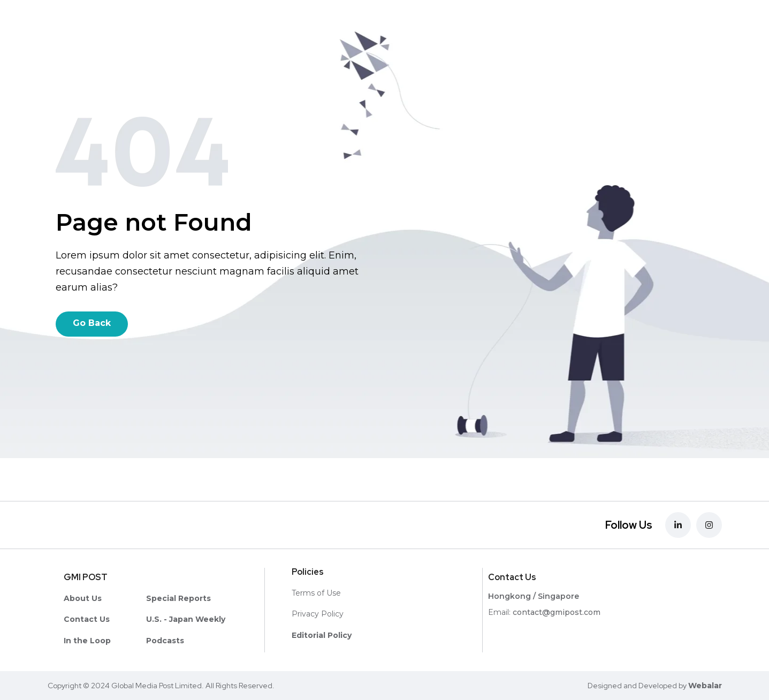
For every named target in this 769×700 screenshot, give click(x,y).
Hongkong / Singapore (534, 596)
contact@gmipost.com (557, 612)
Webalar (705, 686)
